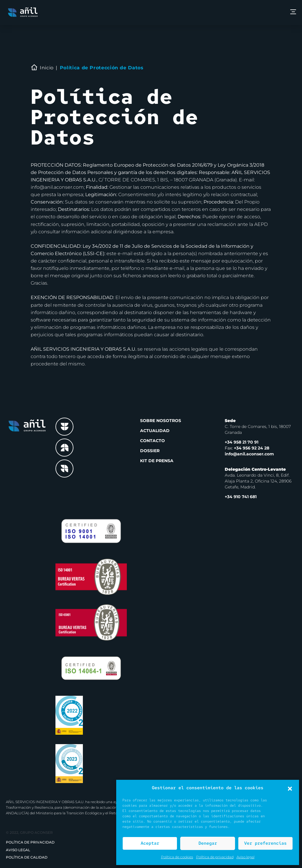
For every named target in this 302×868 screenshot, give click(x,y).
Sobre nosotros (161, 421)
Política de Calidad (27, 857)
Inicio (47, 68)
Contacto (152, 441)
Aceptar (150, 843)
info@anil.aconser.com (249, 454)
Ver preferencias (265, 843)
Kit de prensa (157, 461)
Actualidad (155, 431)
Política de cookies (177, 857)
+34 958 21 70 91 (242, 442)
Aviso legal (246, 857)
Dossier (150, 451)
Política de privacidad (215, 857)
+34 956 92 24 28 (247, 448)
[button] (290, 788)
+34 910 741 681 (241, 497)
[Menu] (293, 13)
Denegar (208, 843)
